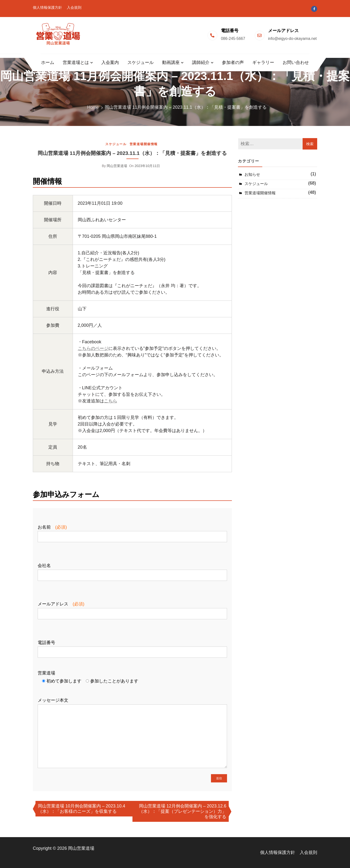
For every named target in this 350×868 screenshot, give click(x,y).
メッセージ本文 (132, 733)
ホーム (48, 62)
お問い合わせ (296, 62)
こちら (111, 401)
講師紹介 (201, 62)
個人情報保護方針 (47, 7)
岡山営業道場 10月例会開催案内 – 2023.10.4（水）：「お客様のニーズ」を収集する (82, 809)
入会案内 (110, 62)
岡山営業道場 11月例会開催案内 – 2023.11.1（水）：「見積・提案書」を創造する (132, 153)
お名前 (132, 532)
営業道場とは (76, 62)
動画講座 (171, 62)
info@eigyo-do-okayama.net (292, 39)
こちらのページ (93, 348)
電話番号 (132, 647)
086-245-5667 (233, 39)
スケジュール (140, 62)
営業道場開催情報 (144, 144)
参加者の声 (233, 62)
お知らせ (252, 174)
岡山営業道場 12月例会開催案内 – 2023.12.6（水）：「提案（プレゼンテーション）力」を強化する (183, 811)
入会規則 (74, 7)
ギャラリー (263, 62)
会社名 (132, 570)
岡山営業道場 (117, 166)
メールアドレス (132, 609)
